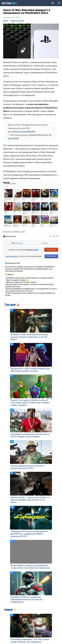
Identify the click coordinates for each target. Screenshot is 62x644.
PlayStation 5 (16, 232)
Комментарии (17, 243)
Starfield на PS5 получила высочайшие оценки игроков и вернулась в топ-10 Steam (29, 337)
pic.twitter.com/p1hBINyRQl (21, 132)
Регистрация (51, 256)
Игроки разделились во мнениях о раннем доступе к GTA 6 (27, 467)
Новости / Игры (17, 20)
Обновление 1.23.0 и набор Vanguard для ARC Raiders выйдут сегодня (30, 370)
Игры (5, 20)
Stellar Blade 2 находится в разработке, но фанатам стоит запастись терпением (30, 567)
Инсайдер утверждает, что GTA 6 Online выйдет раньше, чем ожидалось (30, 641)
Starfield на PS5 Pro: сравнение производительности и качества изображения (27, 599)
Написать (45, 243)
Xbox (23, 232)
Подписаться (51, 249)
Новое (9, 610)
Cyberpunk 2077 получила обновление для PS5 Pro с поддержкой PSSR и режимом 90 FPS (29, 534)
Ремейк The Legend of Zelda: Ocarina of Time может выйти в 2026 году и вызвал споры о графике (30, 403)
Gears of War (7, 232)
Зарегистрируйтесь (12, 256)
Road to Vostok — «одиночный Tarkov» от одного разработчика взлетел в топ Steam (30, 500)
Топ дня (10, 305)
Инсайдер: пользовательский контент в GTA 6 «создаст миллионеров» (30, 435)
